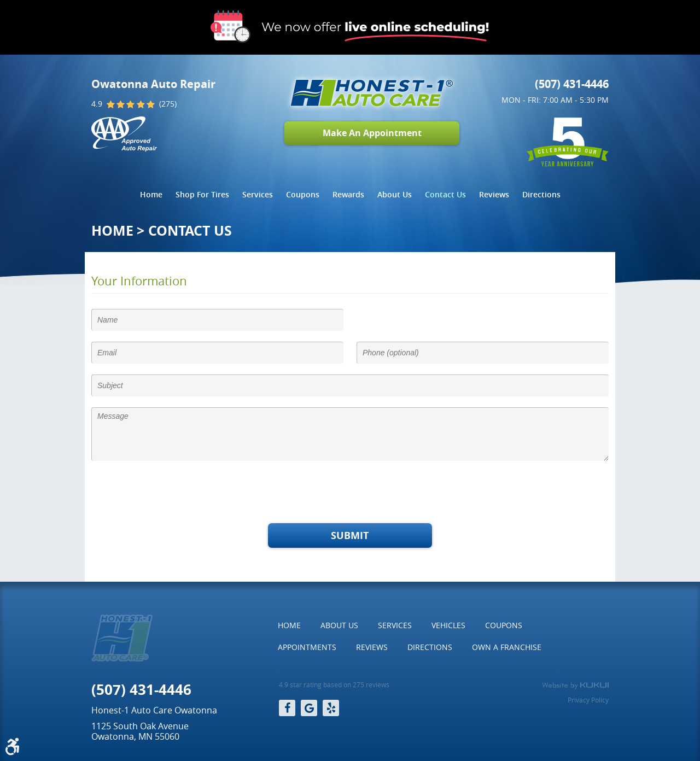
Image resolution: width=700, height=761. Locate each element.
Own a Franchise (507, 647)
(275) (168, 104)
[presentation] (174, 493)
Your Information (139, 281)
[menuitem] (151, 195)
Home (151, 194)
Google (309, 708)
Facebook (287, 708)
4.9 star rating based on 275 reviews (334, 685)
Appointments (307, 647)
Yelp (331, 708)
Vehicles (448, 625)
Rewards (348, 194)
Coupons (303, 194)
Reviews (494, 194)
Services (258, 194)
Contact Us (445, 194)
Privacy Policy (588, 700)
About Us (395, 194)
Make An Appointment (372, 133)
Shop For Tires (202, 194)
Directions (541, 194)
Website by (575, 686)
